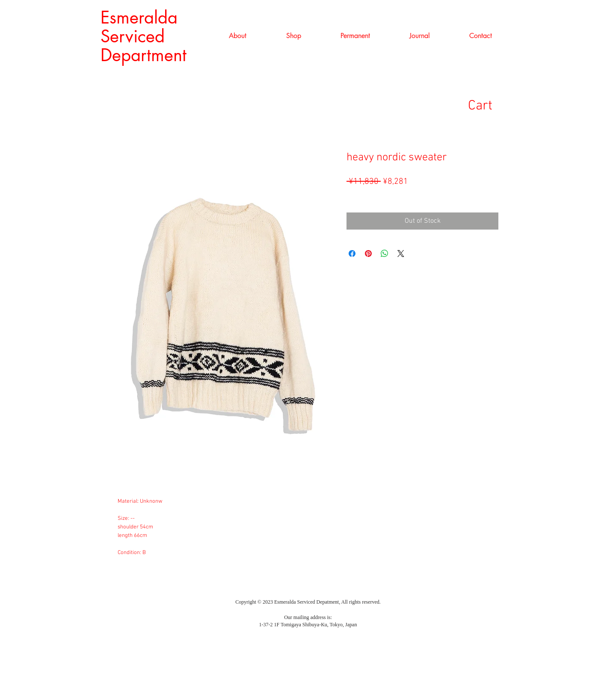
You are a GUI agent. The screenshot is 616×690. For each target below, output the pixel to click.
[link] (493, 105)
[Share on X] (401, 254)
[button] (293, 36)
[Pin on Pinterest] (368, 254)
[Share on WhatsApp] (385, 254)
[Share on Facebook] (352, 254)
